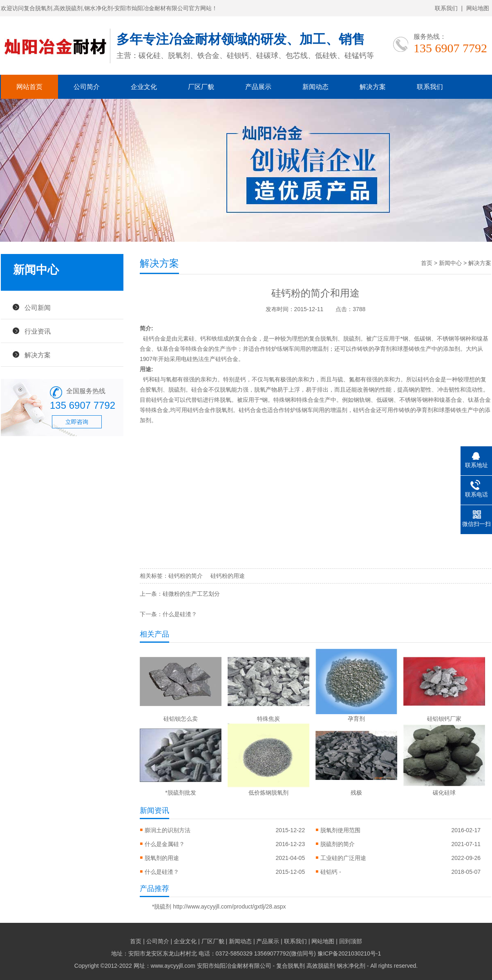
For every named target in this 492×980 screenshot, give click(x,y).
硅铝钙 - (331, 872)
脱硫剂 (352, 339)
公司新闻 (38, 307)
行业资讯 (38, 331)
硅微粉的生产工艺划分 (191, 594)
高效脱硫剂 (321, 966)
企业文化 (144, 87)
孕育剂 (383, 349)
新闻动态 (315, 87)
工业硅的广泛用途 (343, 858)
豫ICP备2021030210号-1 (349, 953)
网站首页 (29, 87)
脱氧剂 (224, 410)
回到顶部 (351, 941)
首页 (427, 263)
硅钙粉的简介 (186, 576)
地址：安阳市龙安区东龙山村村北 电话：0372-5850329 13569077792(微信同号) (214, 953)
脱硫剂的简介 (338, 844)
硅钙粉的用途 (228, 576)
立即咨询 (77, 422)
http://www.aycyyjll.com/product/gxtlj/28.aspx (229, 906)
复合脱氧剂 (323, 339)
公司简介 (87, 87)
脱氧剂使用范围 (340, 830)
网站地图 (478, 8)
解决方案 (373, 87)
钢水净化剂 (351, 966)
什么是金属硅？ (165, 844)
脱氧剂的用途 (162, 858)
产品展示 (258, 87)
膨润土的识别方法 (168, 830)
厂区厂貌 (201, 87)
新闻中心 (450, 263)
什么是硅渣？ (180, 614)
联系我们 (446, 8)
